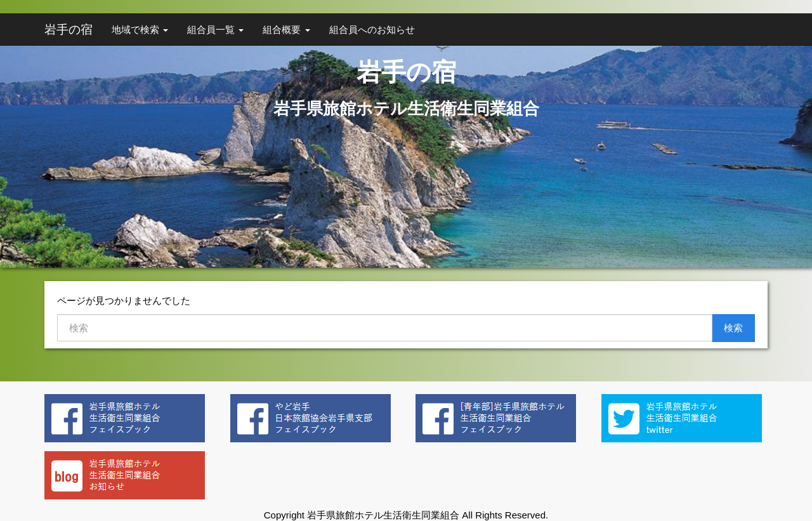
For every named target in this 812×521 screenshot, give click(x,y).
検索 (733, 328)
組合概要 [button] (286, 30)
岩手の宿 (69, 30)
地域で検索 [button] (140, 30)
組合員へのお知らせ (372, 30)
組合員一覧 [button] (215, 30)
